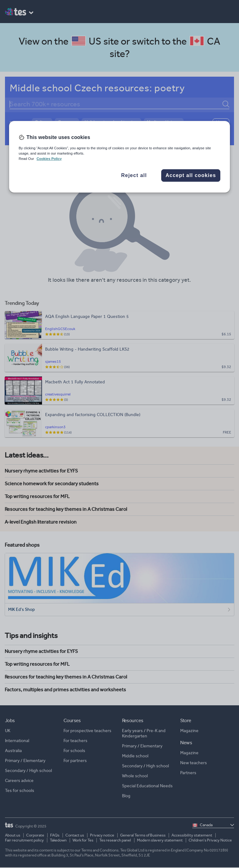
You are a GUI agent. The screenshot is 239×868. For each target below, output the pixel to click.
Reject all (134, 175)
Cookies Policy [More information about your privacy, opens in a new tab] (49, 159)
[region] (119, 157)
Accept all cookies (191, 175)
